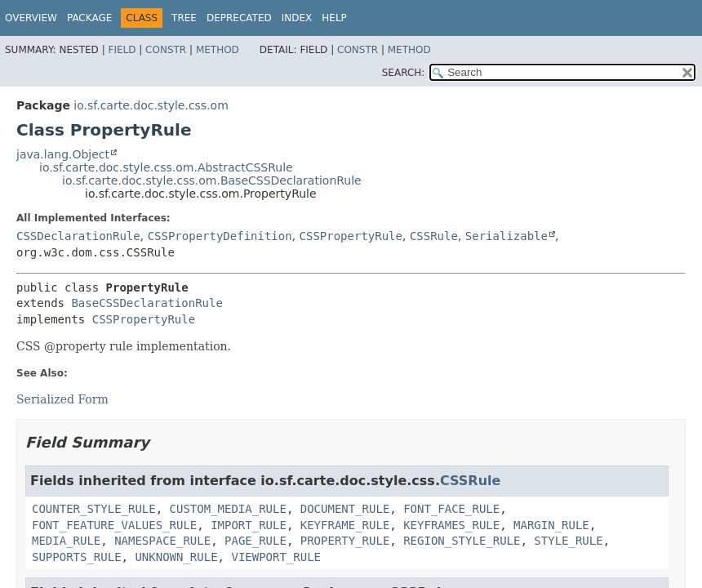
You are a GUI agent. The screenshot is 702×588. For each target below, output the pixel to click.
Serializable (507, 236)
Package (89, 18)
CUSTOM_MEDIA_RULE (228, 509)
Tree (184, 18)
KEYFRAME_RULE (345, 525)
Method (218, 50)
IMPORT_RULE (249, 525)
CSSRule (434, 236)
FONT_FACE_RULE (451, 509)
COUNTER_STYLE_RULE (94, 509)
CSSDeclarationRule (78, 236)
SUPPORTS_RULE (77, 557)
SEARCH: (404, 73)
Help (334, 18)
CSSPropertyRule (351, 236)
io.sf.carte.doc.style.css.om (151, 105)
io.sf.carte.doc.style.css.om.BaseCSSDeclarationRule (212, 180)
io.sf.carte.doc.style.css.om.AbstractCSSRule (166, 167)
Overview (31, 18)
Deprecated (239, 18)
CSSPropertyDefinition (220, 236)
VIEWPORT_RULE (276, 557)
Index (297, 18)
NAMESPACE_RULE (162, 541)
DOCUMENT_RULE (345, 509)
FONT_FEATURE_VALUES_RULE (114, 525)
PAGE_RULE (255, 541)
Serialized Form (62, 399)
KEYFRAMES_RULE (451, 525)
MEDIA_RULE (66, 541)
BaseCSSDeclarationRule (147, 303)
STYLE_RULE (568, 541)
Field (122, 50)
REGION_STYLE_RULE (462, 541)
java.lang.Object (63, 154)
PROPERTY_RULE (345, 541)
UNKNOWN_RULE (176, 557)
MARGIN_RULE (551, 525)
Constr (166, 50)
